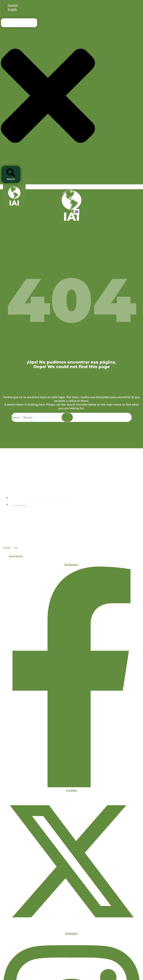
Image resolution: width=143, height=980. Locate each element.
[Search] (67, 417)
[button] (76, 212)
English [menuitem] (12, 9)
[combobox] (19, 23)
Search (16, 417)
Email (7, 548)
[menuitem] (13, 5)
